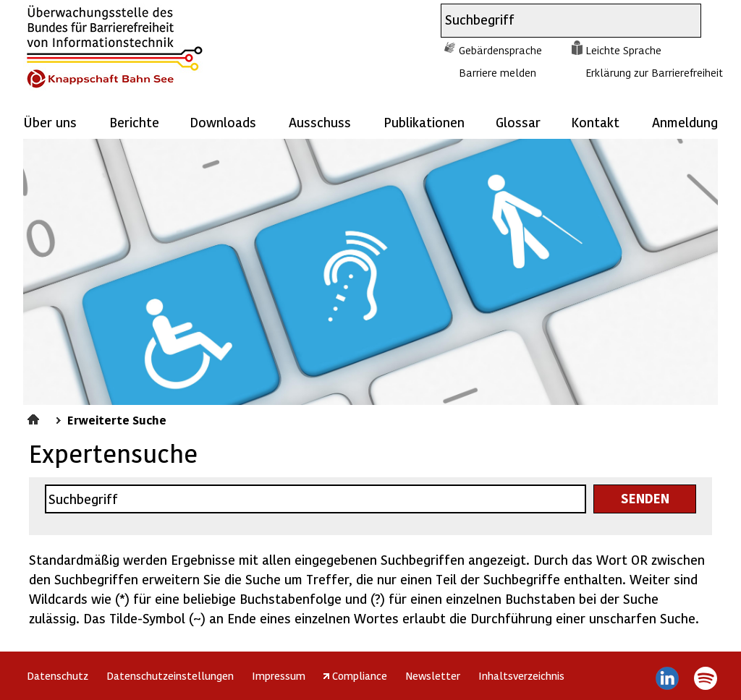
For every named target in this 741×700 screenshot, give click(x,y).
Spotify (705, 678)
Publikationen (424, 122)
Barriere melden (497, 72)
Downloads (223, 122)
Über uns (50, 122)
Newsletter (433, 675)
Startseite (35, 417)
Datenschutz (58, 675)
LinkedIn (668, 678)
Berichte (134, 122)
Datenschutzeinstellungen (170, 675)
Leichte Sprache (623, 50)
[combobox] (558, 21)
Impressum (279, 675)
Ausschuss (320, 122)
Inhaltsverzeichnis (521, 675)
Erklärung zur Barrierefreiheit (654, 72)
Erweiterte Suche (117, 419)
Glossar (518, 122)
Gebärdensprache (500, 50)
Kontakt (595, 122)
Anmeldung (685, 122)
